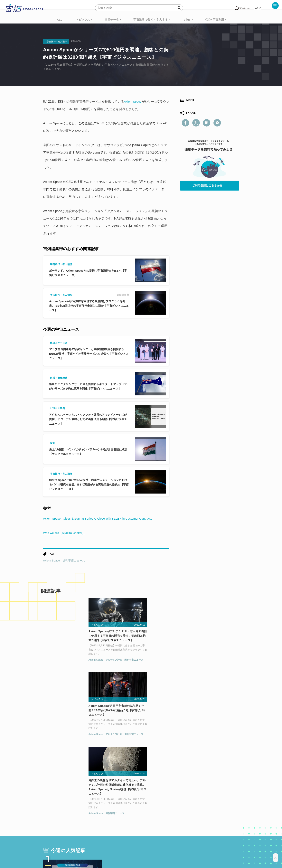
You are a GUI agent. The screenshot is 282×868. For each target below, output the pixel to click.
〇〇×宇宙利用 (215, 20)
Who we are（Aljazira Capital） (66, 533)
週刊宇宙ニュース (74, 561)
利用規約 (108, 847)
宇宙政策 (174, 810)
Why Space (127, 803)
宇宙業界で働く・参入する (150, 20)
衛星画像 (205, 803)
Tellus (186, 20)
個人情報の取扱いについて (129, 847)
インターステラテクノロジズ (206, 810)
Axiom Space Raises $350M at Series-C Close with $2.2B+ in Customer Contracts (102, 519)
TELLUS (86, 803)
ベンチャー (185, 803)
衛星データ (112, 20)
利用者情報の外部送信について (162, 847)
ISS (77, 810)
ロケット (132, 810)
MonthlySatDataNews (156, 803)
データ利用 (224, 803)
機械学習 (63, 810)
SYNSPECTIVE (109, 810)
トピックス (83, 20)
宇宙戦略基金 (154, 810)
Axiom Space (134, 102)
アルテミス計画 (67, 663)
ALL (60, 20)
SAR (89, 810)
